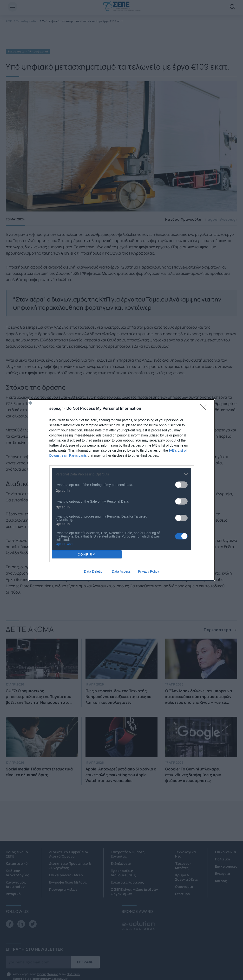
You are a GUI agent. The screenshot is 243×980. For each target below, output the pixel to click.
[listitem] (122, 474)
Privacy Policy (148, 571)
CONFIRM (87, 554)
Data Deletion (94, 571)
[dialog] (122, 490)
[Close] (205, 409)
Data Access (121, 571)
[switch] (181, 485)
